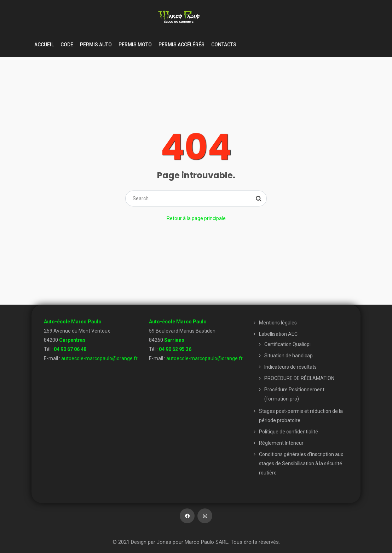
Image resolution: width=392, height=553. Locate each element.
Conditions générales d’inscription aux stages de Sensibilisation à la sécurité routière (301, 463)
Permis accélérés (181, 45)
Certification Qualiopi (287, 344)
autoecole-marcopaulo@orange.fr (99, 358)
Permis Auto (96, 45)
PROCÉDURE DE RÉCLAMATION (299, 378)
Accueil (44, 45)
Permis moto (135, 45)
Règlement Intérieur (281, 443)
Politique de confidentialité (289, 432)
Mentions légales (278, 323)
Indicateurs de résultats (290, 367)
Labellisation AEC (278, 334)
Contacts (224, 45)
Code (67, 45)
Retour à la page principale (196, 218)
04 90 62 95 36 (175, 349)
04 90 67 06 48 (70, 349)
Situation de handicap (289, 356)
